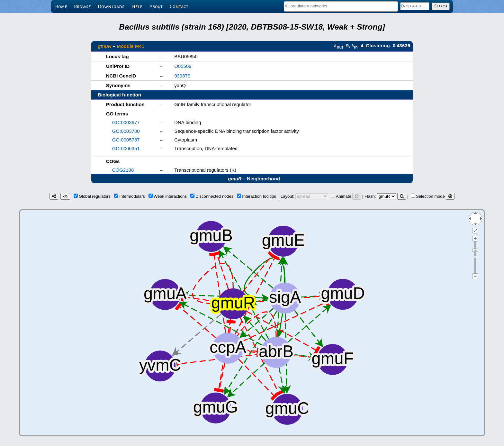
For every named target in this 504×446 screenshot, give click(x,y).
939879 (182, 76)
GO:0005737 (126, 140)
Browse (82, 6)
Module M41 (130, 46)
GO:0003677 (126, 122)
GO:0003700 (126, 131)
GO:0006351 (126, 148)
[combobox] (341, 6)
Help (137, 6)
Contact (179, 6)
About (156, 6)
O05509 (183, 66)
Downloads (111, 6)
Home (61, 6)
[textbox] (341, 6)
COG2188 (123, 170)
